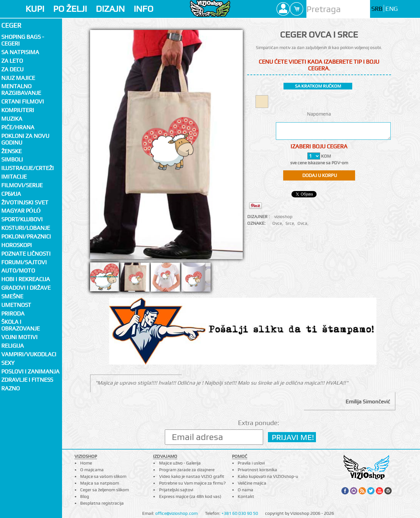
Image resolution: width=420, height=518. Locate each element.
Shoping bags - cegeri (23, 40)
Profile (283, 9)
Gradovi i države (26, 288)
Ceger (11, 25)
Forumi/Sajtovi (24, 262)
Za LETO (12, 61)
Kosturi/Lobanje (26, 228)
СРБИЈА (11, 194)
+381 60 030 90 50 (240, 513)
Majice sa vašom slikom (103, 476)
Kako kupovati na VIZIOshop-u (268, 476)
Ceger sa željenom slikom (105, 490)
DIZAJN (110, 9)
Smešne (12, 296)
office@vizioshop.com (176, 513)
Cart (297, 9)
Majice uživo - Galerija (180, 463)
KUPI (35, 9)
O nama (245, 490)
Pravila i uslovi (251, 463)
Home (86, 463)
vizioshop (283, 216)
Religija (13, 346)
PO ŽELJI (70, 9)
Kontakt (246, 496)
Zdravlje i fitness (27, 380)
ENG (392, 9)
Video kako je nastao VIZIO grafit (192, 476)
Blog (85, 496)
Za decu (12, 69)
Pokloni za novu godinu (25, 139)
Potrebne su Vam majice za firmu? (192, 483)
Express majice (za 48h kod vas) (190, 496)
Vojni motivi (19, 337)
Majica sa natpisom (100, 483)
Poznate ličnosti (26, 254)
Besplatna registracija (102, 503)
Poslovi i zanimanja (30, 371)
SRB (377, 9)
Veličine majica (252, 483)
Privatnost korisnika (257, 470)
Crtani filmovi (23, 101)
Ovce (277, 223)
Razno (10, 388)
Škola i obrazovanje (21, 325)
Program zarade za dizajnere (187, 470)
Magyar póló (21, 211)
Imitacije (14, 177)
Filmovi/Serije (22, 185)
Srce (290, 223)
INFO (143, 9)
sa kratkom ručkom (318, 86)
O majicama (92, 470)
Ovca (302, 223)
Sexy (8, 363)
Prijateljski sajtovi (176, 490)
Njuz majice (18, 78)
